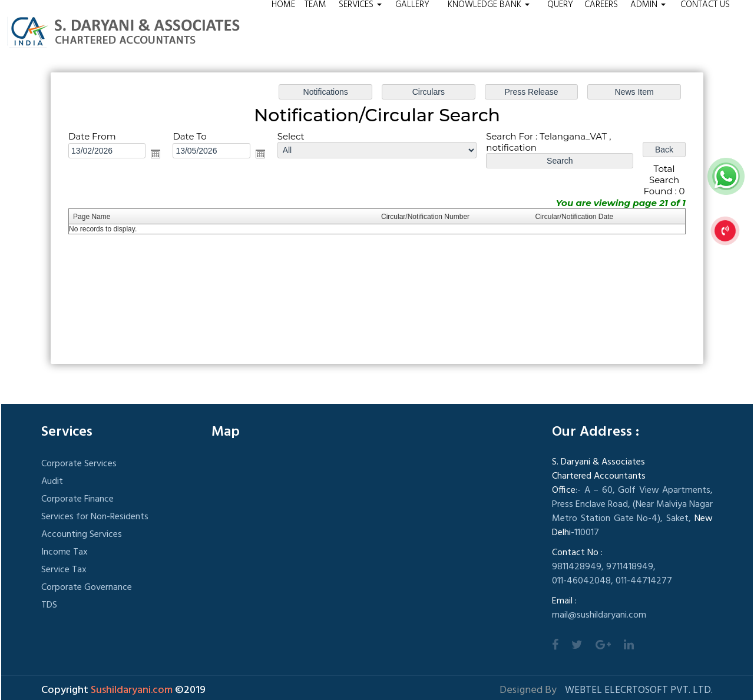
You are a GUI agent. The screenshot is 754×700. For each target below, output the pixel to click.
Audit (52, 482)
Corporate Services (79, 464)
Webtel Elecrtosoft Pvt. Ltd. (639, 690)
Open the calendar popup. (156, 154)
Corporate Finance (77, 499)
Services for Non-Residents (95, 517)
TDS (49, 605)
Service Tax (64, 570)
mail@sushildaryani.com (599, 615)
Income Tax (65, 552)
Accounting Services (82, 535)
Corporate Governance (87, 588)
